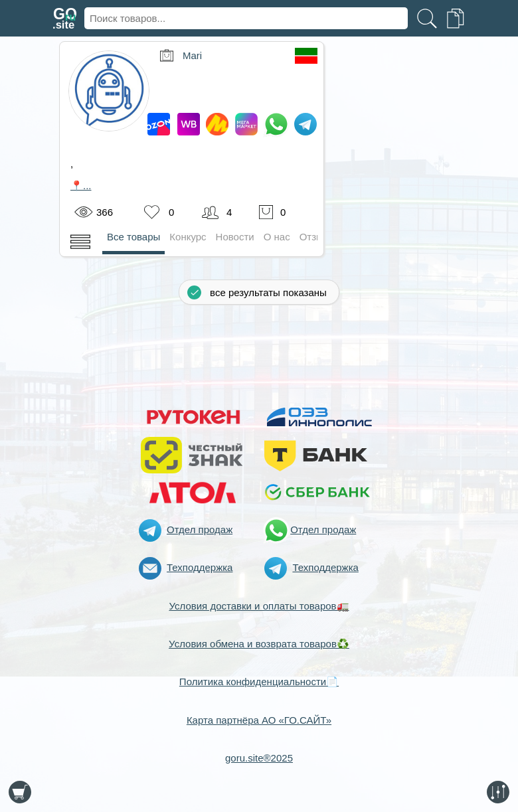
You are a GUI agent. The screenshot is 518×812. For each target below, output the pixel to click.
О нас (277, 237)
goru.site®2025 (259, 758)
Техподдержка (200, 567)
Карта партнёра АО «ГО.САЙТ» (259, 720)
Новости (235, 237)
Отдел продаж (200, 529)
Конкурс (188, 237)
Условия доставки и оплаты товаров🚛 (259, 606)
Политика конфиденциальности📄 (259, 682)
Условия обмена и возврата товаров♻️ (259, 644)
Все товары (133, 237)
